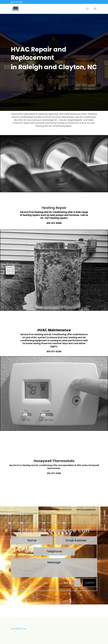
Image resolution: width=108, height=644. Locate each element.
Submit (90, 583)
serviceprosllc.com (18, 629)
